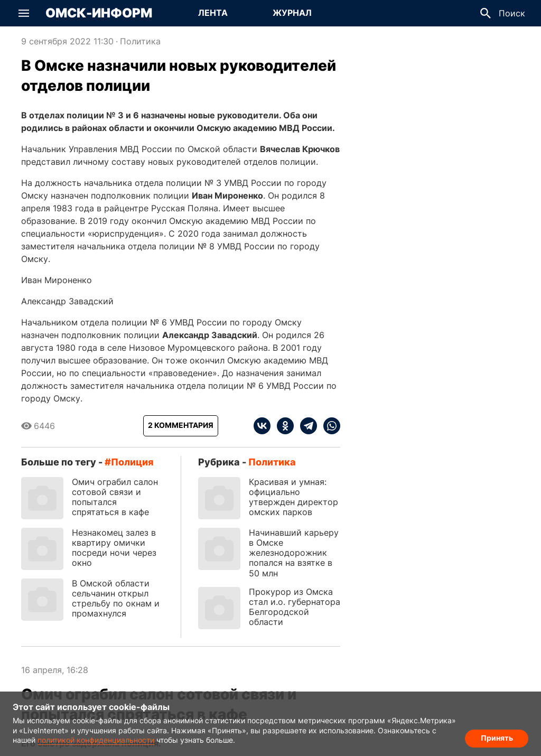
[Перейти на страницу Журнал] (292, 13)
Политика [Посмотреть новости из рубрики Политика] (140, 41)
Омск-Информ (99, 13)
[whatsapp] (329, 426)
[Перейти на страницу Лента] (213, 13)
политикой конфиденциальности (96, 740)
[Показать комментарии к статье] (181, 426)
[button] (24, 13)
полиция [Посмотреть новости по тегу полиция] (132, 462)
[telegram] (305, 426)
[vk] (262, 426)
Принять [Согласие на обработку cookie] (497, 738)
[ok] (282, 426)
